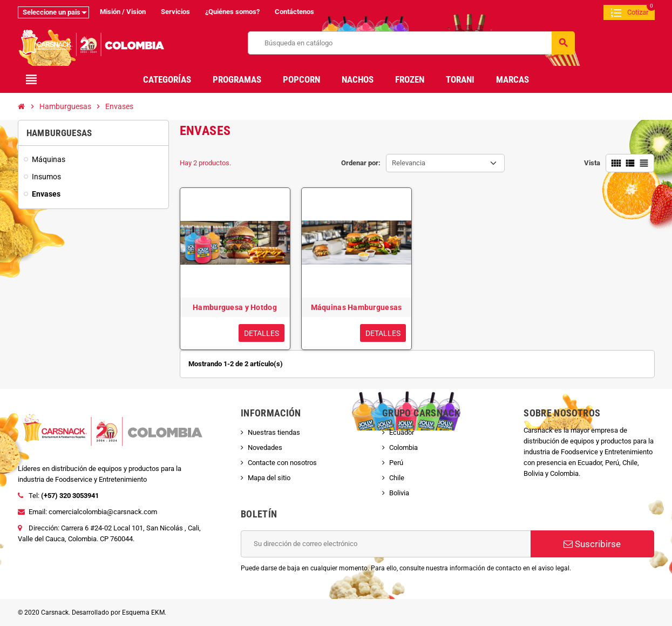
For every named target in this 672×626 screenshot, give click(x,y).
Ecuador (402, 432)
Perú (396, 463)
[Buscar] (411, 43)
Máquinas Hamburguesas (357, 307)
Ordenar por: (361, 163)
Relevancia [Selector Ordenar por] (409, 163)
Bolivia (399, 493)
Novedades (265, 447)
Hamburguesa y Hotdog (235, 307)
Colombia (403, 447)
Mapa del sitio (269, 478)
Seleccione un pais (52, 12)
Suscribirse (592, 544)
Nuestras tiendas (274, 432)
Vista (592, 163)
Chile (397, 478)
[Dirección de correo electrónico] (386, 544)
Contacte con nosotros (282, 463)
